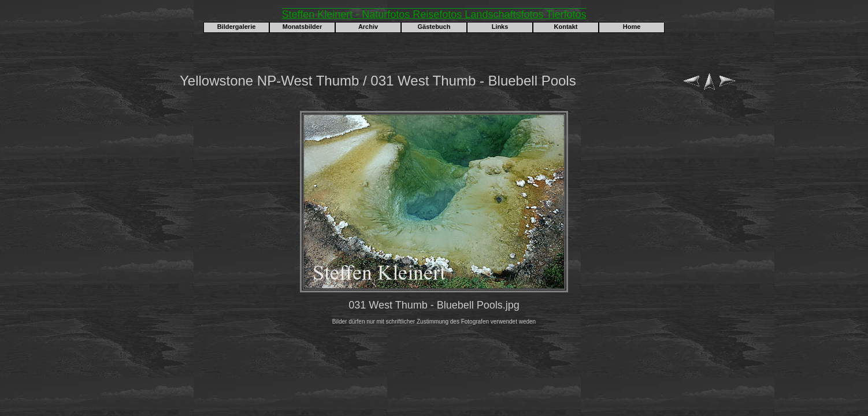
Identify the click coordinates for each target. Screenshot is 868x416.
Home (632, 27)
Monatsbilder (302, 27)
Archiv (368, 27)
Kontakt (566, 27)
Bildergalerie (237, 27)
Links (500, 27)
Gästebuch (434, 27)
